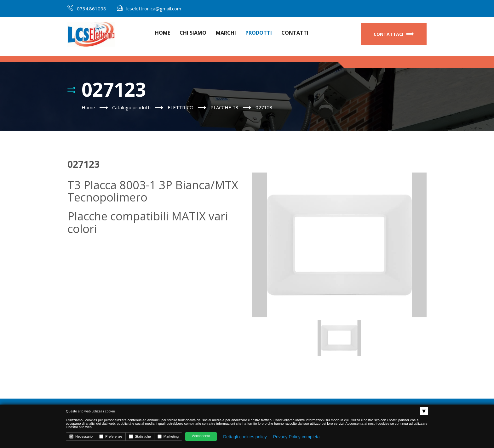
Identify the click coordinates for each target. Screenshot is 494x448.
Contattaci (394, 34)
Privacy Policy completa (296, 437)
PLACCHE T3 (224, 107)
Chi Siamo (193, 33)
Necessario (81, 437)
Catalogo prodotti (131, 107)
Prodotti (259, 33)
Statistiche (140, 437)
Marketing (168, 437)
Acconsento (201, 436)
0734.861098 (92, 9)
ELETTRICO (181, 107)
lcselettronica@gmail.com (154, 9)
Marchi (226, 33)
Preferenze (111, 437)
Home (163, 33)
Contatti (295, 33)
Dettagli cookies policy (245, 437)
